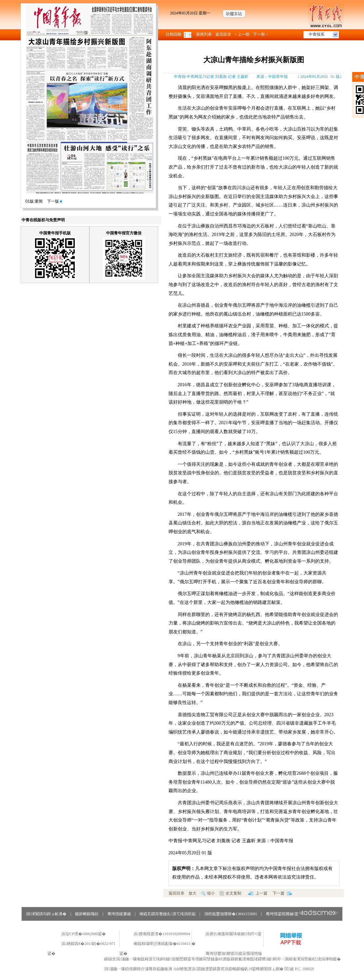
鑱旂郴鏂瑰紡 (87, 914)
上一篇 (258, 893)
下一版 (55, 201)
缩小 (208, 893)
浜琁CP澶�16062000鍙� (84, 934)
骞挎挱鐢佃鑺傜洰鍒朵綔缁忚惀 (234, 953)
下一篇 (282, 893)
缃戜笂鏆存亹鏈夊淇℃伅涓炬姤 (167, 914)
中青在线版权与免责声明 (43, 220)
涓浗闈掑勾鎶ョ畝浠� (46, 914)
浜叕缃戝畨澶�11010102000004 (162, 934)
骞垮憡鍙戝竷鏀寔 (302, 914)
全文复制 (230, 893)
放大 (192, 893)
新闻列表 (204, 34)
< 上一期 (242, 34)
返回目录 (223, 34)
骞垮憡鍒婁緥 (119, 914)
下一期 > (261, 34)
